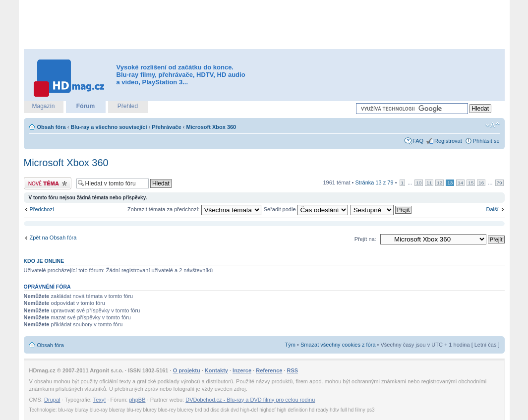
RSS (293, 370)
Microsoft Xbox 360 (211, 127)
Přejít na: (365, 239)
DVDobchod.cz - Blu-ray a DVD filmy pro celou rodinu (250, 400)
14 (460, 183)
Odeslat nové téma (48, 183)
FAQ (418, 141)
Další (492, 209)
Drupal (52, 400)
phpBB (137, 400)
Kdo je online (44, 261)
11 (429, 183)
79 (499, 183)
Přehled (128, 106)
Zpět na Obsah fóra (53, 238)
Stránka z (375, 182)
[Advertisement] (264, 25)
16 (481, 183)
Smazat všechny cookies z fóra (338, 345)
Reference (269, 370)
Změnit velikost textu (493, 125)
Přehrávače (166, 127)
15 (471, 183)
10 (419, 183)
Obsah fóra (52, 127)
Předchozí (42, 209)
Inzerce (242, 370)
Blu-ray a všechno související (109, 127)
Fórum (86, 106)
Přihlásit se (486, 141)
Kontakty (216, 370)
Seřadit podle (306, 209)
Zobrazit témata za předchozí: (194, 209)
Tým (290, 345)
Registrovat (448, 141)
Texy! (100, 400)
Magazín (43, 106)
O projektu (187, 370)
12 (440, 183)
